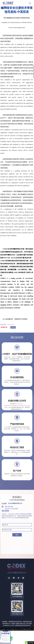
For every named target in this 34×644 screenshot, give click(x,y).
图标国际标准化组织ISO (15, 622)
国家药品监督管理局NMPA (23, 625)
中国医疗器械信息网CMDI (18, 624)
